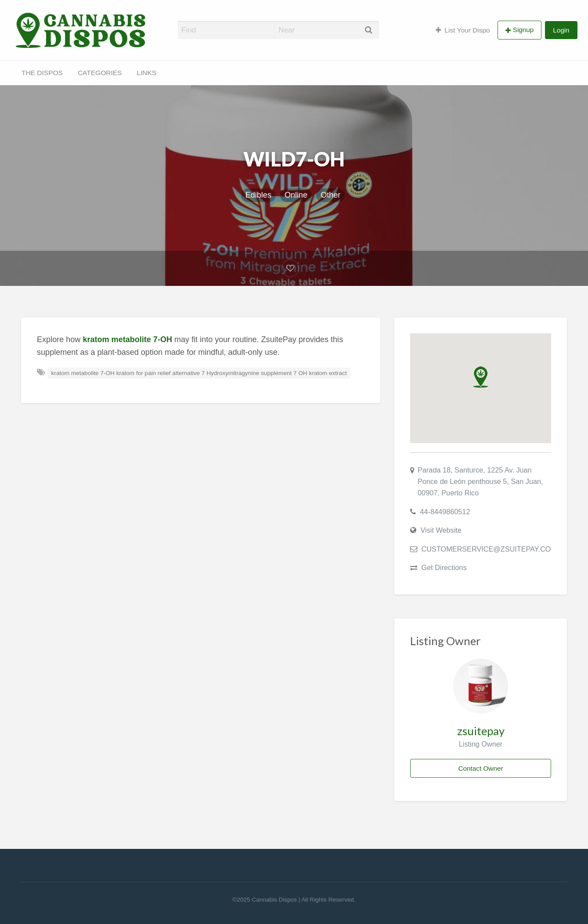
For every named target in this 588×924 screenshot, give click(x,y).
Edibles (258, 195)
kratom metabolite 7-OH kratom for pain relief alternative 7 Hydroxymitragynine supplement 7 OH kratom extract (199, 373)
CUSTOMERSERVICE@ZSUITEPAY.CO (486, 549)
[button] (481, 377)
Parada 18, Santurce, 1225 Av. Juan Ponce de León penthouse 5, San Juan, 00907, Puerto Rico (480, 481)
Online (296, 195)
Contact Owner (480, 768)
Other (330, 195)
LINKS (146, 73)
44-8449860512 (445, 512)
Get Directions (444, 567)
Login (561, 30)
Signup (523, 30)
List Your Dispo (463, 30)
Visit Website (441, 530)
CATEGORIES (100, 73)
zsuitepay (481, 731)
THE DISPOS (42, 73)
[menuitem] (463, 30)
